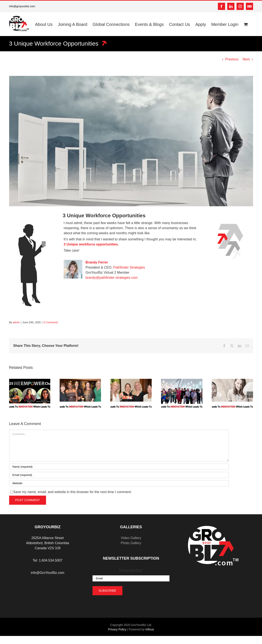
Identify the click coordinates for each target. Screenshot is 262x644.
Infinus (150, 629)
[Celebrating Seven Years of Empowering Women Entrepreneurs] (30, 381)
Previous (232, 59)
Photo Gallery (131, 543)
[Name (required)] (119, 467)
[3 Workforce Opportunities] (131, 141)
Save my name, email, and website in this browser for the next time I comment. (73, 492)
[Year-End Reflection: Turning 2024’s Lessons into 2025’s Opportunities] (80, 381)
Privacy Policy (117, 629)
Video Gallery (131, 538)
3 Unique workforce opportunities (91, 244)
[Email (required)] (119, 475)
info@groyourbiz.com (22, 6)
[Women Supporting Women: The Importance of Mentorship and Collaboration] (232, 381)
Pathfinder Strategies (129, 267)
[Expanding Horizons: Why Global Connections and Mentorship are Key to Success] (182, 381)
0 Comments (51, 322)
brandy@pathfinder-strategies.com (112, 278)
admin (16, 322)
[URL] (119, 483)
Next (246, 59)
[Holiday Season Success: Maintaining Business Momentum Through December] (131, 381)
